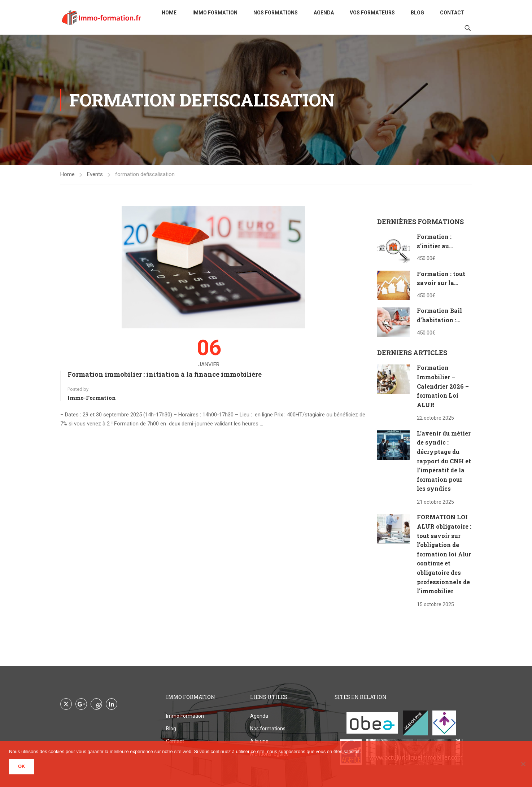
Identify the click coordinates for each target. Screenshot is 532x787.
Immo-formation (92, 398)
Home (169, 13)
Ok (22, 766)
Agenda (324, 13)
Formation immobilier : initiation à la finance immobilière (165, 374)
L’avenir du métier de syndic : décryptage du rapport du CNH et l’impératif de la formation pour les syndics (444, 461)
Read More (73, 433)
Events (95, 174)
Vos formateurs (372, 13)
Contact (452, 13)
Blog (417, 13)
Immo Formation (215, 13)
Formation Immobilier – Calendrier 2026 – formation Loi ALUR (443, 386)
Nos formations (276, 13)
